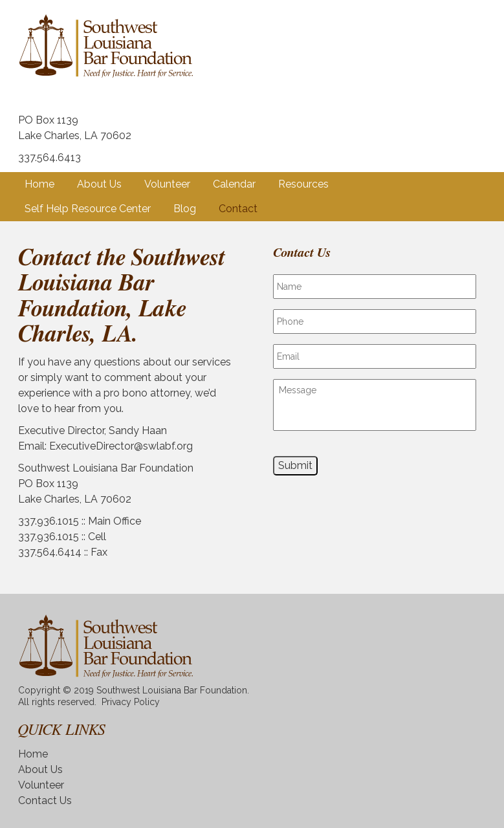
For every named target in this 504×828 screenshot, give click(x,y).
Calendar (234, 184)
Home (39, 184)
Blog (185, 209)
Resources (303, 184)
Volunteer (167, 184)
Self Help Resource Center (88, 209)
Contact (238, 209)
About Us (99, 184)
